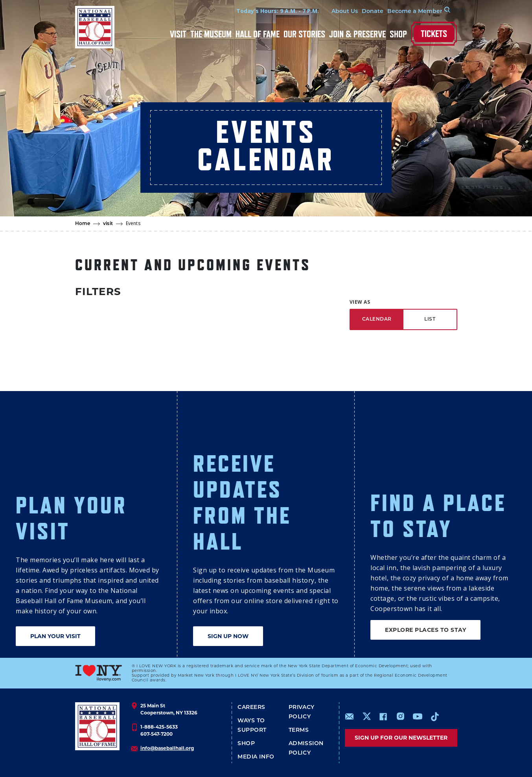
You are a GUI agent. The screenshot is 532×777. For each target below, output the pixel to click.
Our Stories (304, 34)
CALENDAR (377, 319)
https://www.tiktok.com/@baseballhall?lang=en (435, 716)
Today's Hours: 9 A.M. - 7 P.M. (253, 11)
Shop (398, 34)
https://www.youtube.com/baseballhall (418, 716)
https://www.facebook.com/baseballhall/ (383, 716)
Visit (178, 34)
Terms (299, 730)
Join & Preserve (357, 34)
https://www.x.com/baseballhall (366, 716)
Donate (348, 12)
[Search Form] (437, 11)
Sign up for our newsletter (401, 738)
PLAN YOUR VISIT (55, 636)
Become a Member (390, 12)
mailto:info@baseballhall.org (350, 716)
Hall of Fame (258, 34)
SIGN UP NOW (228, 636)
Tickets (434, 34)
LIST (430, 319)
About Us (320, 12)
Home (83, 224)
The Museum (211, 34)
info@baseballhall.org (167, 748)
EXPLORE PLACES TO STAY (425, 630)
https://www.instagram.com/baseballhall (400, 716)
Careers (251, 708)
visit (108, 224)
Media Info (256, 757)
